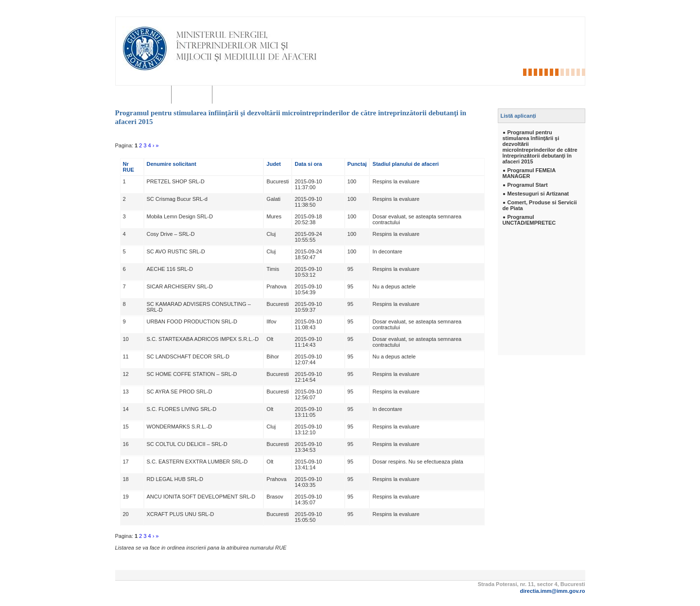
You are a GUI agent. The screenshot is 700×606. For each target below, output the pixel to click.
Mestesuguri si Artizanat (538, 194)
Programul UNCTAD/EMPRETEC (529, 220)
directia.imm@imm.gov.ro (553, 591)
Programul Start (528, 185)
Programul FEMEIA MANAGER (529, 173)
